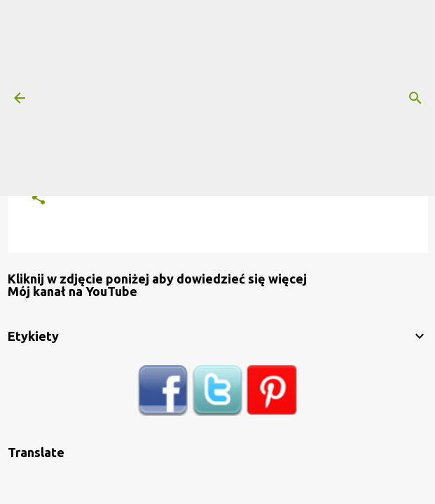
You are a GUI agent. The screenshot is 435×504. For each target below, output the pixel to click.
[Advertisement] (217, 98)
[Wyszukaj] (415, 98)
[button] (39, 198)
